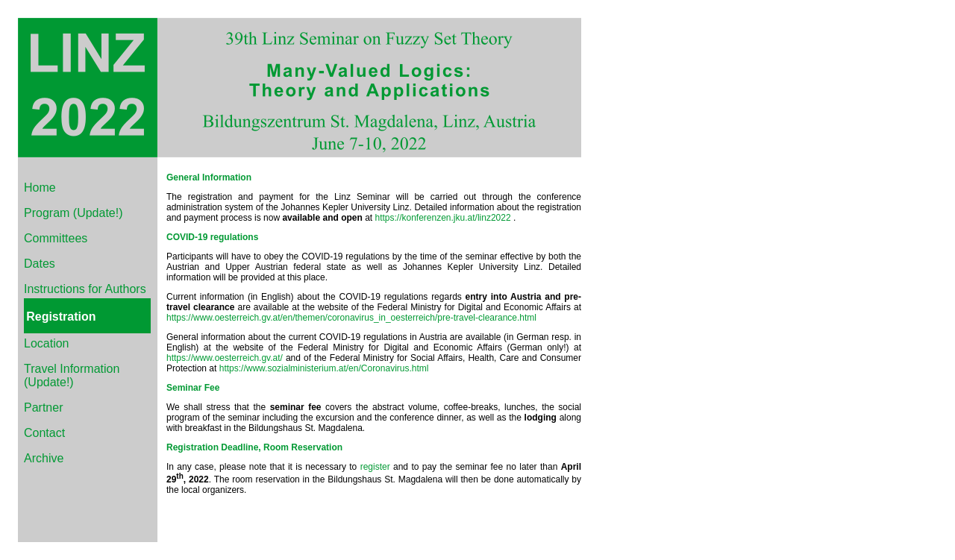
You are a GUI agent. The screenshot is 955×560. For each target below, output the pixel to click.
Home (40, 188)
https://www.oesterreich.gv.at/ (225, 358)
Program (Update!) (73, 213)
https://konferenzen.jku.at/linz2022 (444, 218)
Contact (44, 433)
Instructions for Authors (85, 289)
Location (47, 343)
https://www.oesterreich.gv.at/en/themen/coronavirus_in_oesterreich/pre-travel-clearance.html (351, 318)
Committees (56, 238)
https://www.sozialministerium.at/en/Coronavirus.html (324, 368)
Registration (61, 317)
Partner (43, 408)
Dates (40, 264)
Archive (44, 458)
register (375, 467)
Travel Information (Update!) (72, 375)
